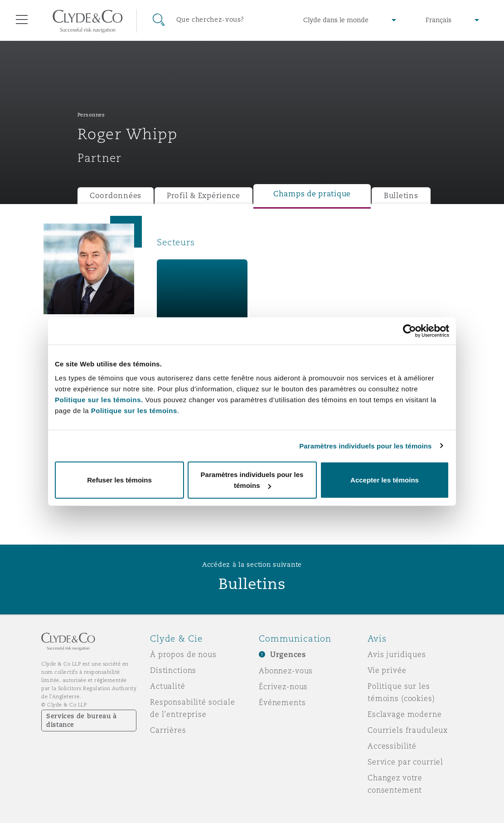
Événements (282, 702)
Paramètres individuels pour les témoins (365, 446)
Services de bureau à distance (82, 720)
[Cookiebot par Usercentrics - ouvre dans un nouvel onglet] (409, 331)
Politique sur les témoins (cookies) (401, 692)
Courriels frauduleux (408, 730)
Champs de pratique (312, 194)
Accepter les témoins (385, 480)
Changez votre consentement (395, 784)
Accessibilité (392, 746)
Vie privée (387, 670)
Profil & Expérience (204, 196)
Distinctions (173, 670)
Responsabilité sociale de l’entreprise (193, 708)
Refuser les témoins (119, 480)
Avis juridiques (397, 654)
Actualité (168, 686)
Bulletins (401, 196)
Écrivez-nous (283, 687)
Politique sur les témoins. (99, 400)
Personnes (91, 115)
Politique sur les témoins (134, 411)
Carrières (168, 730)
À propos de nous (183, 654)
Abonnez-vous (286, 671)
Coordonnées (116, 196)
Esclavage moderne (405, 714)
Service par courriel (405, 762)
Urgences (288, 655)
